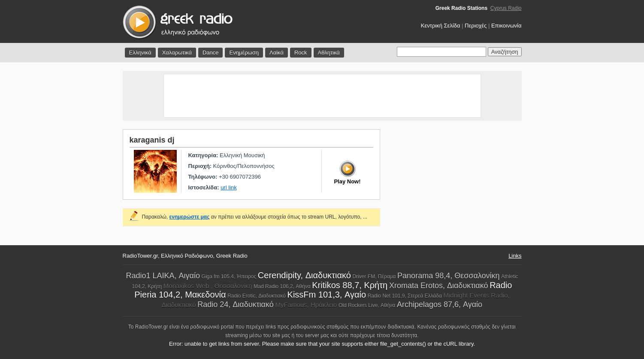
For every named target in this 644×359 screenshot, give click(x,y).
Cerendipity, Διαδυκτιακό (304, 275)
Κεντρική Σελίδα (441, 26)
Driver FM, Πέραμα (374, 277)
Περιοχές (476, 26)
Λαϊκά (277, 53)
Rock (301, 53)
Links (515, 256)
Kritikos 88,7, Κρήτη (350, 285)
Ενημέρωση (244, 53)
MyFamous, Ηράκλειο (306, 305)
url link (229, 187)
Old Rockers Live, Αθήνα (367, 305)
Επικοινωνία (506, 26)
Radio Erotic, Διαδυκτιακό (257, 296)
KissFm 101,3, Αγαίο (327, 295)
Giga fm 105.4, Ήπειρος (229, 277)
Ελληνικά (140, 53)
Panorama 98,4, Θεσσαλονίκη (448, 276)
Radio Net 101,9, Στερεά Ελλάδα (405, 296)
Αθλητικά (329, 53)
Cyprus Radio (506, 8)
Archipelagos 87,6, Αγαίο (440, 304)
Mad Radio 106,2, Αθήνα (282, 286)
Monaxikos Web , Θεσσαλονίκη (208, 286)
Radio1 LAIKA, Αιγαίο (163, 276)
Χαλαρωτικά (177, 53)
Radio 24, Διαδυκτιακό (236, 304)
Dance (211, 53)
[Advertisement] (322, 96)
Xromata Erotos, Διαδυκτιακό (439, 286)
